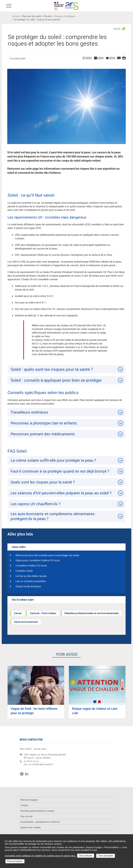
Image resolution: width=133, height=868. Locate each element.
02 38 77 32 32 (31, 761)
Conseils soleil (24, 571)
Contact (24, 805)
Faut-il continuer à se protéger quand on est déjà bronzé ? (60, 471)
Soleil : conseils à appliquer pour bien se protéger (56, 380)
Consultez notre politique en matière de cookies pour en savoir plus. (41, 856)
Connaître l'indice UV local (31, 566)
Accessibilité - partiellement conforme (40, 822)
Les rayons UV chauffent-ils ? (35, 504)
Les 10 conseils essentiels (31, 581)
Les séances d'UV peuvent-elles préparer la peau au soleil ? (61, 493)
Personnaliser (15, 861)
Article (117, 29)
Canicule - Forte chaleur (43, 613)
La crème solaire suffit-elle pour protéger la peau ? (53, 460)
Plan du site (26, 816)
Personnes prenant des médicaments (43, 434)
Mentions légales (29, 800)
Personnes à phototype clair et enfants (44, 423)
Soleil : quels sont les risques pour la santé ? (52, 369)
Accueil (16, 16)
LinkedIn (27, 774)
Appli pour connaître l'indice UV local (38, 560)
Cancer (18, 613)
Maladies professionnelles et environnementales (92, 613)
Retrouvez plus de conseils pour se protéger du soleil (47, 555)
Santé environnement (26, 622)
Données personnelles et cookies (37, 811)
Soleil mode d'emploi (28, 586)
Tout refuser (86, 856)
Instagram (22, 774)
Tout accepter (106, 856)
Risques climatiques (65, 16)
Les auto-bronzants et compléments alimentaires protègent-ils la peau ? (53, 516)
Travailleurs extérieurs (29, 412)
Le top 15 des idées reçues (31, 576)
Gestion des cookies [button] (31, 827)
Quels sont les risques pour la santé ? (43, 482)
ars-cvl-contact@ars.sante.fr (38, 764)
